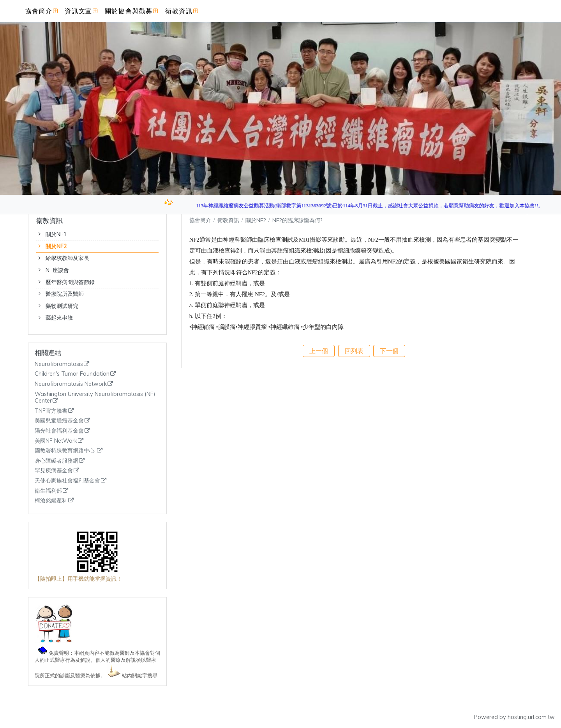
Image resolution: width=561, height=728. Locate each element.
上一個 (319, 351)
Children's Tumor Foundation (72, 374)
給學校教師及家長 (67, 258)
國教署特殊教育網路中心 (65, 451)
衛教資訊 (229, 220)
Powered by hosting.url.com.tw (514, 717)
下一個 (389, 351)
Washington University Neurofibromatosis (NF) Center (95, 398)
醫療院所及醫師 (65, 294)
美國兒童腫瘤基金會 (59, 421)
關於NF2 (56, 246)
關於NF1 (56, 234)
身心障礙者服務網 (56, 461)
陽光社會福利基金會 (59, 431)
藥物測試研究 (62, 306)
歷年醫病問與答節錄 (70, 282)
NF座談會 (57, 270)
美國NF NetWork (56, 441)
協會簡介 (200, 220)
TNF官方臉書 (51, 411)
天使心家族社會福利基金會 (67, 481)
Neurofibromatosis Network (71, 384)
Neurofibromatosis (59, 364)
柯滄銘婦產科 (51, 501)
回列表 (354, 351)
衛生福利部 (48, 491)
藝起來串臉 (59, 318)
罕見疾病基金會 (54, 471)
